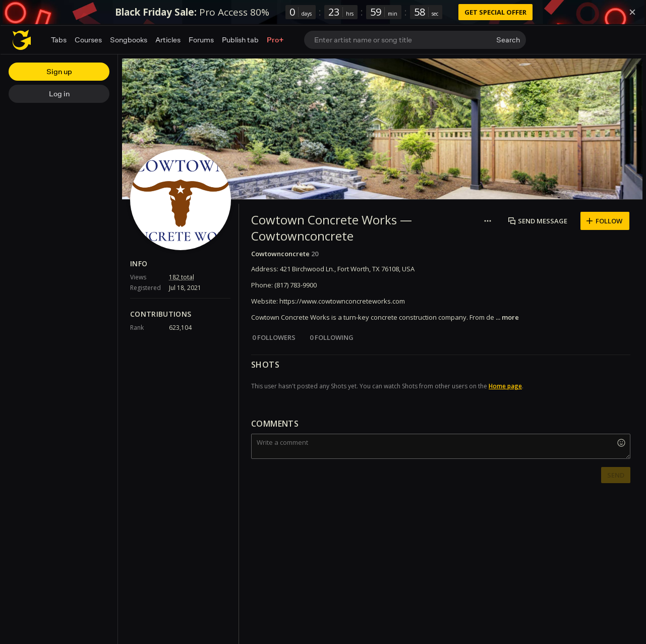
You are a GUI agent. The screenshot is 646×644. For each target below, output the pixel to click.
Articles (168, 40)
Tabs (59, 40)
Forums (201, 40)
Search (508, 40)
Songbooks (129, 40)
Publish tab (240, 40)
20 (315, 254)
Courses (88, 40)
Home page (505, 386)
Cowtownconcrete (280, 254)
